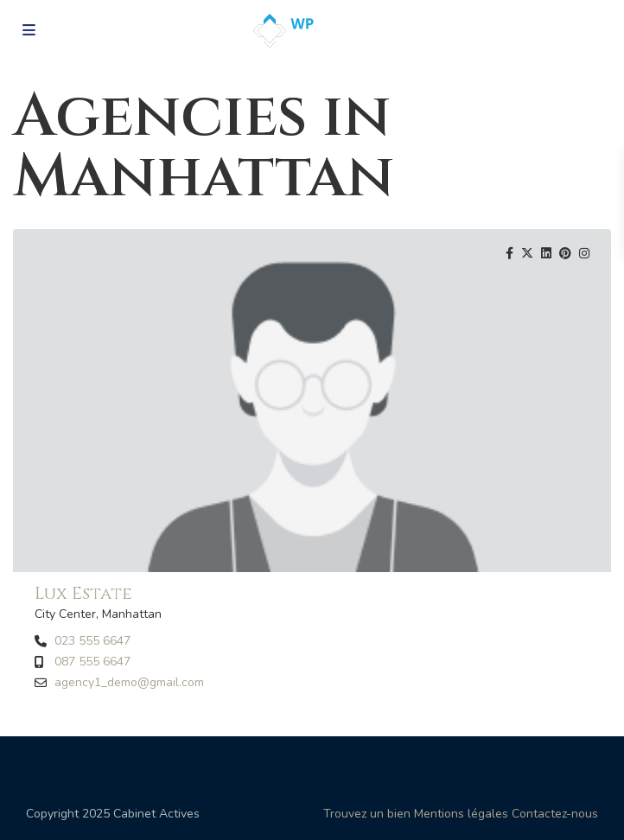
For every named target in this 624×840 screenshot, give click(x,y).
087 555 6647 (92, 662)
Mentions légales (461, 814)
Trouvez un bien (367, 814)
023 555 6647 (92, 641)
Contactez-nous (555, 814)
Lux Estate (83, 593)
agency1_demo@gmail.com (129, 683)
